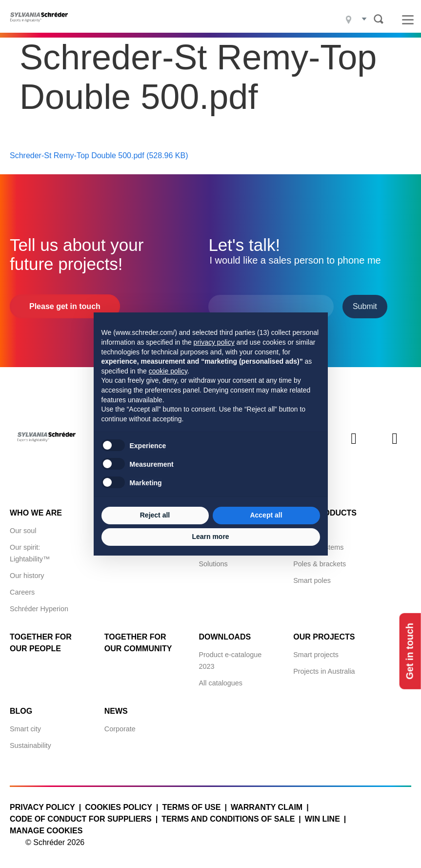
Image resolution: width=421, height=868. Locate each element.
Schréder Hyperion (39, 608)
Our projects (324, 636)
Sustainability (30, 745)
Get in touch (410, 651)
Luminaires (310, 530)
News (116, 711)
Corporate (120, 728)
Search (379, 19)
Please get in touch (65, 306)
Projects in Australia (324, 671)
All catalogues (221, 682)
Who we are (36, 512)
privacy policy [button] (214, 342)
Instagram (354, 446)
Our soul (23, 530)
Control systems (318, 547)
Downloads (225, 636)
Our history (27, 575)
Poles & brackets (320, 563)
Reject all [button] (155, 515)
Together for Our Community (138, 642)
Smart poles (312, 580)
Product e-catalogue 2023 (230, 660)
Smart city (25, 728)
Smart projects (316, 654)
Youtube (395, 446)
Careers (22, 592)
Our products (325, 512)
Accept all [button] (266, 515)
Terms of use (191, 807)
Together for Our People (41, 642)
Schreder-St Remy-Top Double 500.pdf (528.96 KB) (99, 155)
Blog (21, 711)
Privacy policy (42, 807)
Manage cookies (46, 830)
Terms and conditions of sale (228, 818)
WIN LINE (322, 818)
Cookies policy (119, 807)
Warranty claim (267, 807)
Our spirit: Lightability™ (30, 553)
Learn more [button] (210, 537)
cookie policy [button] (168, 371)
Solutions (213, 563)
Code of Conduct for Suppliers (81, 818)
